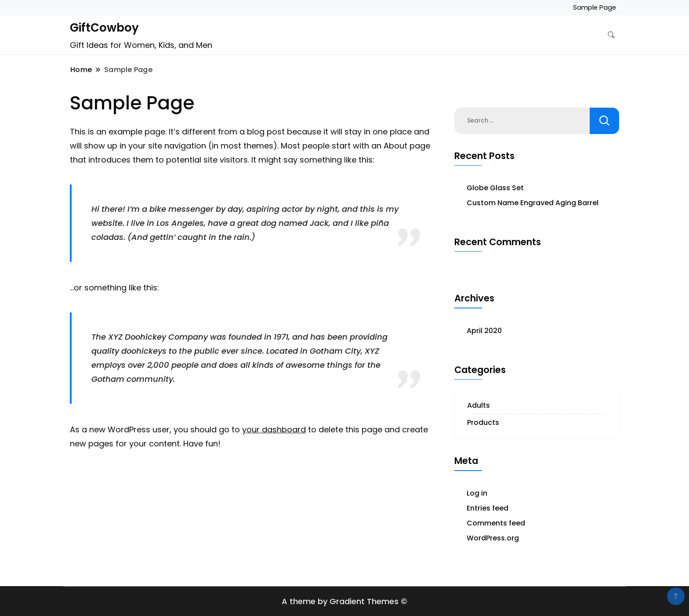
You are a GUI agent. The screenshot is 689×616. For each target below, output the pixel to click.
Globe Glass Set (495, 188)
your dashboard (274, 429)
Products (483, 422)
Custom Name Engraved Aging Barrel (533, 203)
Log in (477, 493)
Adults (479, 405)
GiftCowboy (104, 28)
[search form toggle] (611, 35)
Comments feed (496, 523)
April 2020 (484, 331)
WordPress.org (493, 538)
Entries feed (488, 508)
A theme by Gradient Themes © (344, 601)
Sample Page (595, 7)
